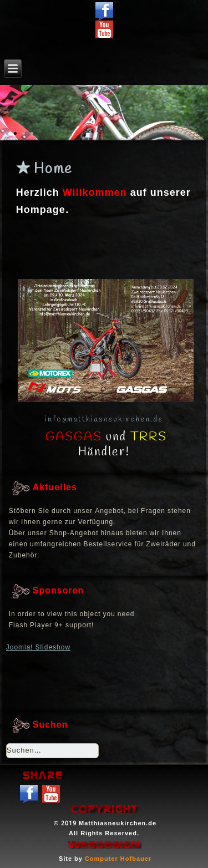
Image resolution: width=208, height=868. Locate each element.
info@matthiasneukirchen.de (104, 420)
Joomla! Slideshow (38, 648)
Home (53, 169)
